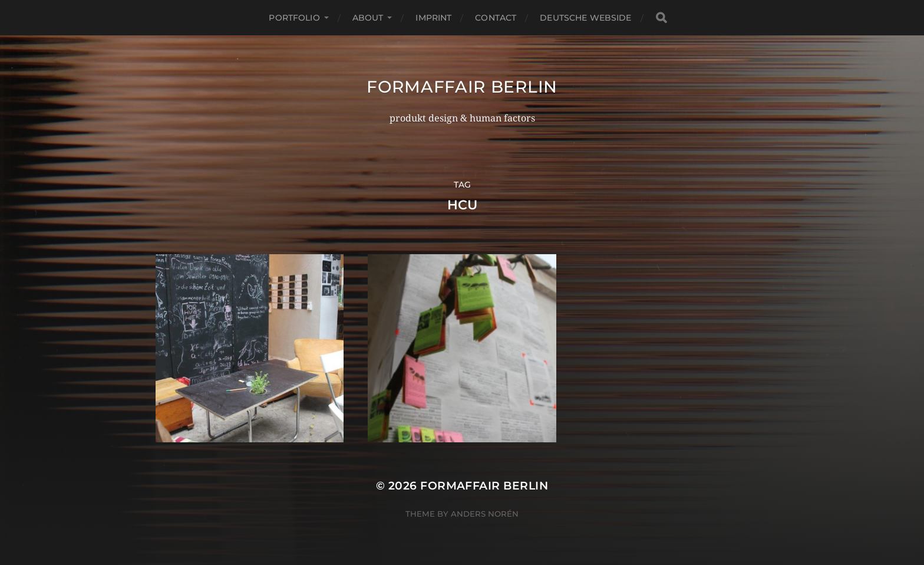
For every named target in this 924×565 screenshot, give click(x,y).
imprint (433, 18)
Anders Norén (485, 514)
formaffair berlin (462, 87)
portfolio (294, 18)
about (368, 18)
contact (496, 18)
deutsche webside (585, 18)
